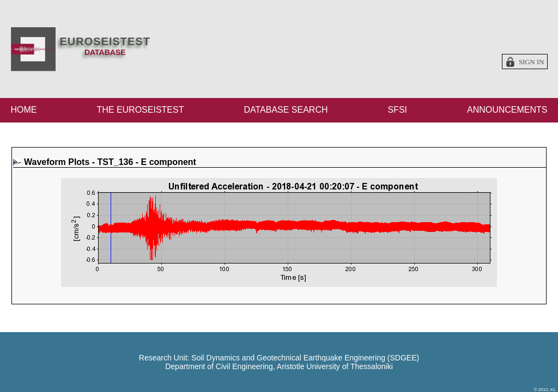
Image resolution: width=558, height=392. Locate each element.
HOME (24, 110)
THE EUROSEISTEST (140, 110)
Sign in (532, 62)
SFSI (397, 110)
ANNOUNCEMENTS (507, 110)
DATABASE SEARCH (286, 110)
